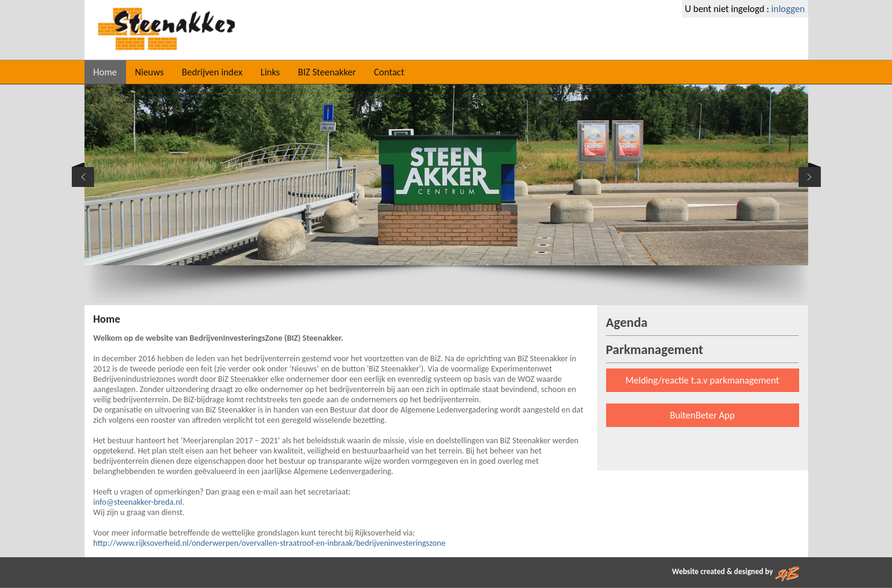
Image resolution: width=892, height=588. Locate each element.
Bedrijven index (212, 72)
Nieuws (150, 72)
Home (105, 72)
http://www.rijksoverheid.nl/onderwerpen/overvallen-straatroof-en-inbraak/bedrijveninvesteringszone (270, 543)
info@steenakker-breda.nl (138, 502)
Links (270, 72)
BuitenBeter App (702, 415)
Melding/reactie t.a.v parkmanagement (702, 380)
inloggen (788, 9)
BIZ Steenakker (327, 72)
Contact (389, 72)
